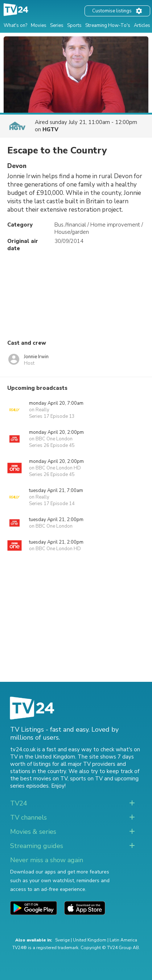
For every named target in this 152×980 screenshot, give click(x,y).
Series (57, 25)
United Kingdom (90, 940)
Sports (74, 25)
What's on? (15, 25)
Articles (142, 25)
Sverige (62, 940)
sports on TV (86, 779)
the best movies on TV (39, 779)
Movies (39, 25)
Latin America (123, 940)
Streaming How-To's (108, 25)
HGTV (50, 129)
